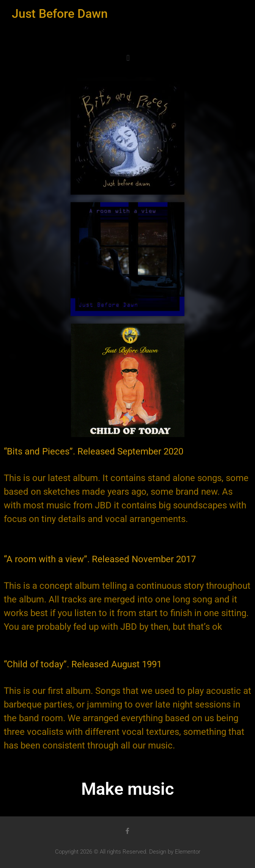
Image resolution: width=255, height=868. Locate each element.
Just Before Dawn (60, 14)
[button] (128, 58)
